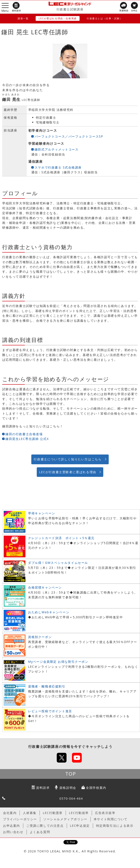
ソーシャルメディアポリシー (65, 819)
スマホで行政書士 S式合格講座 (58, 167)
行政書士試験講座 (70, 9)
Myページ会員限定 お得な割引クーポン (58, 662)
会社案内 (10, 813)
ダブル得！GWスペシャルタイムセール (58, 563)
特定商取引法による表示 (115, 826)
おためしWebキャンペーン (49, 612)
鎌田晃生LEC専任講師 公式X (27, 439)
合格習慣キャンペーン (45, 587)
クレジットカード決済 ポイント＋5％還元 (61, 538)
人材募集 (30, 813)
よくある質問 (40, 832)
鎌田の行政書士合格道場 (24, 434)
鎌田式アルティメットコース (57, 149)
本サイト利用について (111, 819)
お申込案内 (12, 826)
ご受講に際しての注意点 (45, 826)
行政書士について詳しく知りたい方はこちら (68, 459)
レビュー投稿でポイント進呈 (50, 711)
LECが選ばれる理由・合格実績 (58, 18)
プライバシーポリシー (20, 819)
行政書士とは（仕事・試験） (105, 18)
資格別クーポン (40, 637)
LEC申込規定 (80, 826)
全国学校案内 (96, 788)
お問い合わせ (13, 832)
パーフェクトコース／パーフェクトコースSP (69, 136)
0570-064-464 (71, 798)
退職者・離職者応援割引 (47, 686)
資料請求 (43, 788)
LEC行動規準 (79, 813)
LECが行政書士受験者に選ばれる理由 (68, 472)
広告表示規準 (105, 813)
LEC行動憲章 (53, 813)
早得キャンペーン (42, 513)
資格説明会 (68, 788)
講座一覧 (23, 18)
